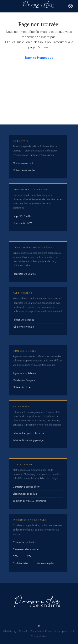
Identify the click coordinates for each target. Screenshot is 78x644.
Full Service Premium (24, 327)
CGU (30, 556)
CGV (15, 556)
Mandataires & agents (24, 380)
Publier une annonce (24, 320)
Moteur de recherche (24, 170)
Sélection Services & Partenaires (29, 501)
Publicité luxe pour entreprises (28, 433)
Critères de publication (25, 542)
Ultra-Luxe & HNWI (23, 223)
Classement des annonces (26, 549)
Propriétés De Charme (24, 274)
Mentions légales (45, 563)
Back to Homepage (39, 58)
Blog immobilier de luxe (25, 494)
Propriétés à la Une (23, 216)
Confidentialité (20, 563)
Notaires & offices (22, 387)
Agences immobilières (24, 373)
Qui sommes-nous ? (23, 163)
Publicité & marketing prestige (28, 440)
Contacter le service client (26, 487)
